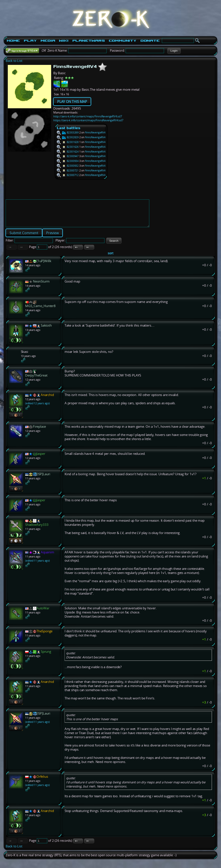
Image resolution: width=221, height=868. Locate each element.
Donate (150, 41)
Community (123, 41)
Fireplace (39, 432)
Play (30, 41)
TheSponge (44, 636)
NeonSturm (41, 287)
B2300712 (68, 175)
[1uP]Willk (44, 266)
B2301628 (68, 142)
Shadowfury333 (37, 530)
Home (13, 41)
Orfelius (42, 782)
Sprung (46, 657)
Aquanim (47, 557)
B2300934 (68, 161)
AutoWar (43, 613)
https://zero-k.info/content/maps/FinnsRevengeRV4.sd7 (88, 120)
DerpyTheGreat (36, 381)
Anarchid (47, 400)
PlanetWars (89, 41)
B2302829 (68, 137)
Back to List (14, 61)
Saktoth (46, 331)
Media (48, 41)
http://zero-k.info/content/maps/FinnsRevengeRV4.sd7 (88, 116)
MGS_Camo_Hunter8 (40, 311)
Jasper (41, 459)
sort (110, 258)
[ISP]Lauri (43, 479)
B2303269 (68, 132)
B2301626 (68, 147)
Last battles (69, 128)
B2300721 (68, 170)
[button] (174, 51)
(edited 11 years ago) (37, 566)
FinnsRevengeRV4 (95, 132)
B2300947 (68, 156)
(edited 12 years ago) (37, 409)
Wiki (64, 41)
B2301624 (68, 152)
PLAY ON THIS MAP (72, 102)
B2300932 (68, 166)
